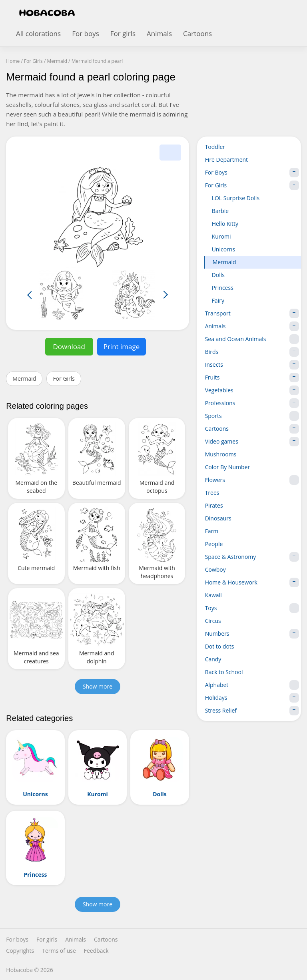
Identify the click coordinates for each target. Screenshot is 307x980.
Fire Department (226, 160)
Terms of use (59, 951)
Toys (252, 608)
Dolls (218, 275)
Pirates (214, 505)
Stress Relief (252, 711)
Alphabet (252, 685)
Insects (252, 365)
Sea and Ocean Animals (252, 339)
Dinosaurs (218, 518)
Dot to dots (220, 646)
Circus (213, 621)
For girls (123, 33)
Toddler (215, 147)
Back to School (224, 672)
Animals (159, 33)
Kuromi (221, 236)
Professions (252, 403)
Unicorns (223, 249)
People (214, 544)
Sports (252, 416)
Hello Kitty (225, 224)
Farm (212, 531)
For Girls (64, 379)
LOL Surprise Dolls (236, 198)
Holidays (252, 698)
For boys (86, 33)
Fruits (252, 378)
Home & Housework (252, 582)
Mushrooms (221, 454)
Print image (122, 346)
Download (69, 346)
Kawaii (213, 595)
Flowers (252, 480)
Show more (98, 686)
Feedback (96, 951)
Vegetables (252, 390)
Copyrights (20, 951)
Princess (223, 288)
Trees (212, 493)
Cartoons (197, 33)
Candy (213, 659)
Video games (252, 442)
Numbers (252, 634)
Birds (252, 352)
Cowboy (215, 569)
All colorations (38, 33)
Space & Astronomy (252, 557)
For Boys (252, 173)
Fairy (218, 300)
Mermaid (24, 379)
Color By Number (228, 467)
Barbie (220, 211)
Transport (252, 313)
